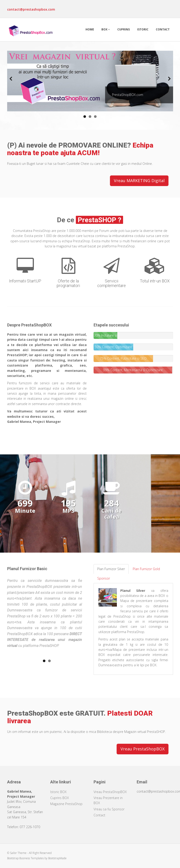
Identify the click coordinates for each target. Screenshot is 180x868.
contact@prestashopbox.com (31, 9)
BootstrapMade (57, 858)
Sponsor (104, 578)
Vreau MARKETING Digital (139, 181)
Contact (163, 29)
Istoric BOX (58, 792)
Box (106, 29)
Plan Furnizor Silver (111, 569)
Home (90, 29)
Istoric (143, 29)
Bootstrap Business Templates (25, 858)
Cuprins (124, 29)
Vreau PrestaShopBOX (143, 749)
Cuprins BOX (60, 798)
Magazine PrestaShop (66, 804)
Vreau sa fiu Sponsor (109, 809)
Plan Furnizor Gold (146, 569)
